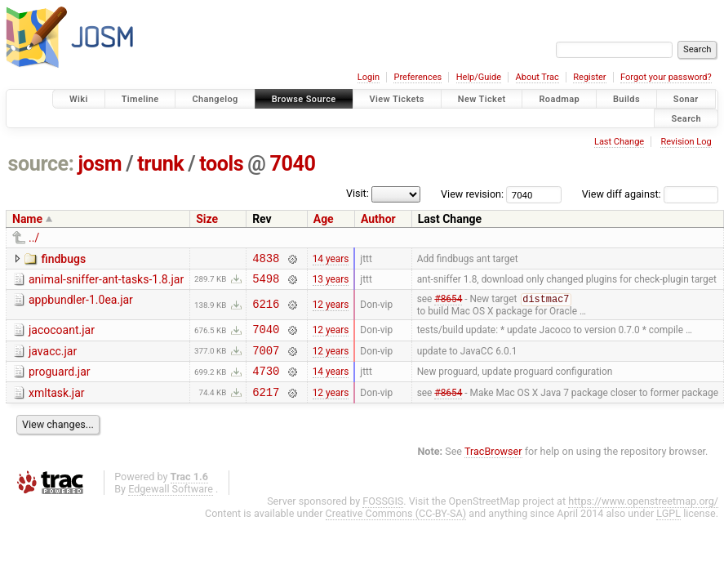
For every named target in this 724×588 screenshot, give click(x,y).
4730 (266, 383)
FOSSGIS (383, 517)
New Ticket (482, 99)
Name (27, 219)
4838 (266, 260)
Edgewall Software (171, 504)
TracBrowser (493, 467)
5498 (266, 283)
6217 (266, 407)
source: (41, 164)
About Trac (537, 77)
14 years (331, 260)
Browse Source (304, 99)
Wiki (79, 99)
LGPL (668, 529)
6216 (266, 310)
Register (589, 77)
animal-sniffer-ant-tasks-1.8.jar (106, 282)
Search (686, 118)
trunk (160, 164)
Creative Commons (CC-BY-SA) (396, 529)
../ (34, 238)
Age (324, 219)
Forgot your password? (666, 77)
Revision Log (686, 142)
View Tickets (397, 99)
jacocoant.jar (62, 336)
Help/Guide (479, 77)
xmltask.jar (57, 406)
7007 (266, 361)
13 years (331, 283)
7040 (292, 164)
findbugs (63, 259)
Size (207, 219)
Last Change (619, 142)
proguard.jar (60, 382)
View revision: (472, 194)
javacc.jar (53, 359)
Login (369, 77)
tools (221, 164)
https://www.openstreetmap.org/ (643, 517)
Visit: (358, 193)
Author (378, 219)
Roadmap (559, 99)
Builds (626, 99)
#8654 (448, 305)
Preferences (418, 77)
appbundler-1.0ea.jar (81, 305)
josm (100, 164)
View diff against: (650, 194)
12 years (331, 310)
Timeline (140, 99)
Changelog (215, 99)
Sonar (686, 99)
